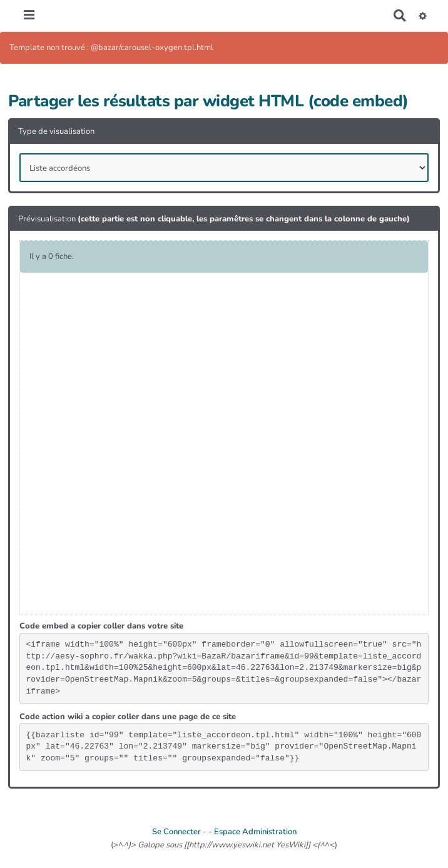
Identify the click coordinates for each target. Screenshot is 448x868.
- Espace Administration (252, 832)
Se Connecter (176, 832)
